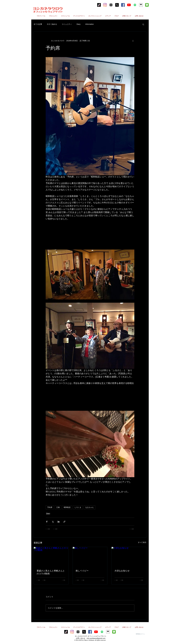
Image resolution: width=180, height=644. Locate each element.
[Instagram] (105, 5)
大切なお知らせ (122, 571)
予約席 (50, 507)
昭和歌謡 (67, 507)
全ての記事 (38, 24)
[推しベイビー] (90, 557)
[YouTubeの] (129, 5)
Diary (79, 24)
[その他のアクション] (133, 41)
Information (90, 24)
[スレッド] (111, 5)
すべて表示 (142, 542)
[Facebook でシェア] (47, 522)
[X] (117, 5)
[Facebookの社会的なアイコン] (123, 5)
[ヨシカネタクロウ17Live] (141, 5)
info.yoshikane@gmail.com (96, 638)
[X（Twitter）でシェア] (53, 522)
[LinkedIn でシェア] (59, 522)
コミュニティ (67, 24)
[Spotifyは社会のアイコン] (135, 5)
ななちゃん (90, 507)
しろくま (78, 507)
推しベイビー (82, 571)
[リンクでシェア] (64, 522)
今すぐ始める (52, 24)
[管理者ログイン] (140, 634)
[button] (143, 24)
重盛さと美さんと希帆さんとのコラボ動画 (51, 572)
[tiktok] (99, 5)
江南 (58, 507)
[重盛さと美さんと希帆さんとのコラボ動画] (51, 557)
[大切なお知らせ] (129, 557)
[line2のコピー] (147, 5)
